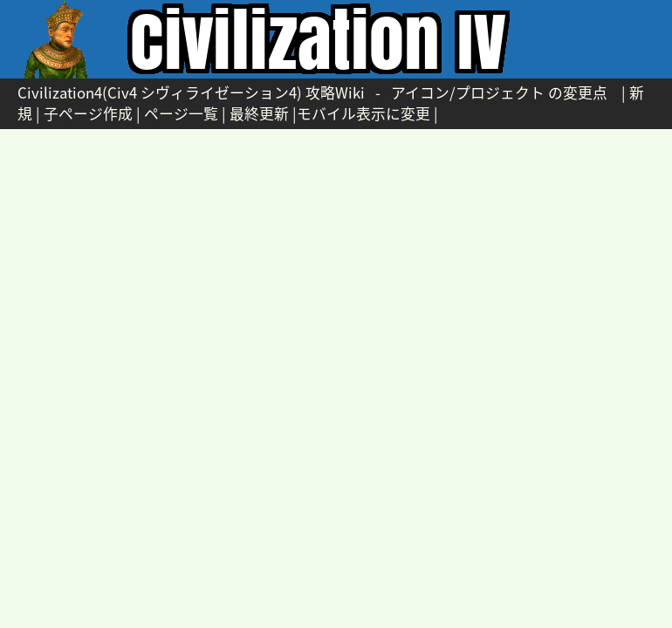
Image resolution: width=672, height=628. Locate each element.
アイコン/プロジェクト (468, 92)
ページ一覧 (181, 113)
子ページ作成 (88, 113)
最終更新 (259, 113)
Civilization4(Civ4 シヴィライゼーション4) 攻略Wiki (191, 92)
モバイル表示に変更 (363, 113)
